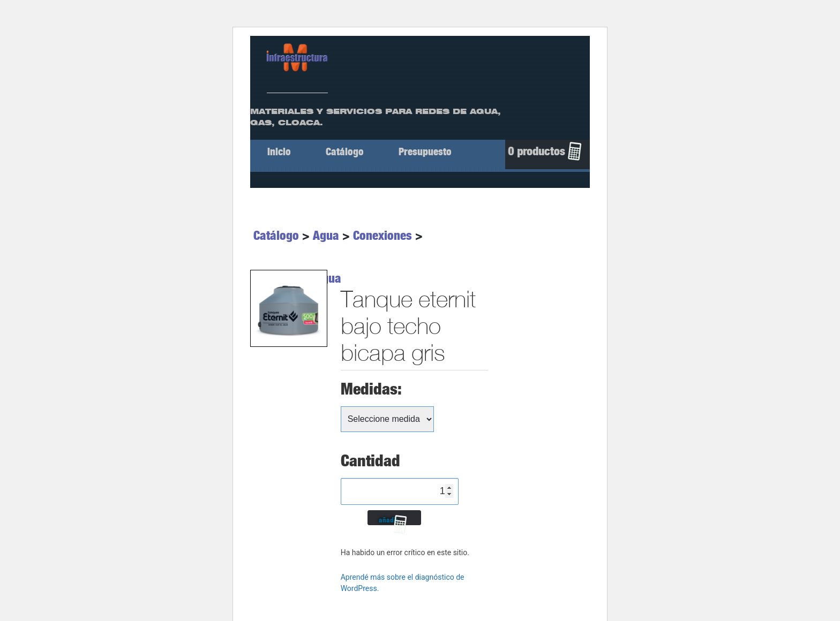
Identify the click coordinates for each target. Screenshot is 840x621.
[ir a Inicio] (297, 57)
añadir (388, 520)
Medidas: (371, 389)
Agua (326, 236)
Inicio (279, 152)
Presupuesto (425, 152)
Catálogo (345, 152)
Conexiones (382, 236)
